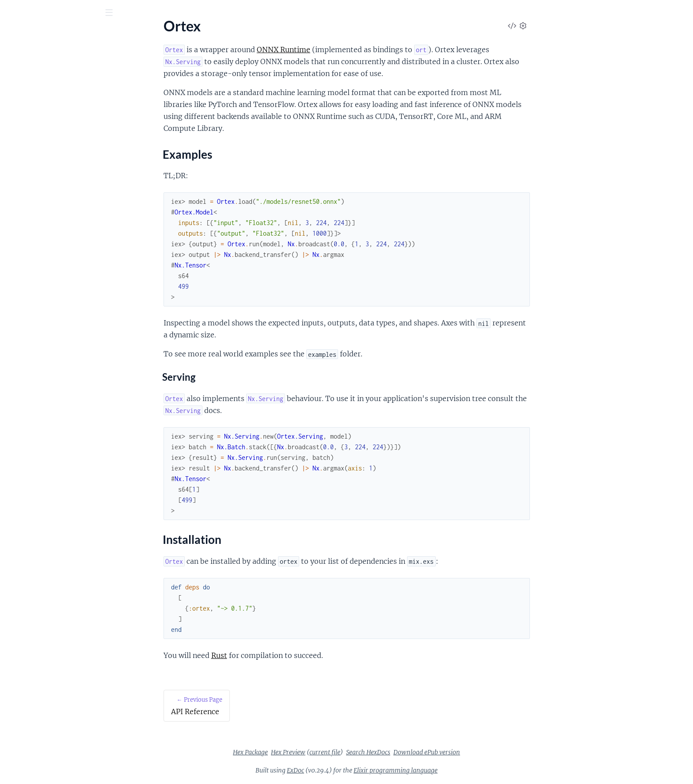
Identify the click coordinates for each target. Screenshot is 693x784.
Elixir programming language (462, 770)
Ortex (21, 35)
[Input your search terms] (66, 13)
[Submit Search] (13, 13)
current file (391, 752)
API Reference (28, 89)
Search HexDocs (434, 752)
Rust (286, 655)
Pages (19, 62)
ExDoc (362, 770)
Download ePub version (493, 752)
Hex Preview (354, 752)
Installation (32, 127)
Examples (29, 116)
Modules (54, 62)
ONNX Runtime (350, 50)
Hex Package (317, 752)
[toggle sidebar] (120, 14)
